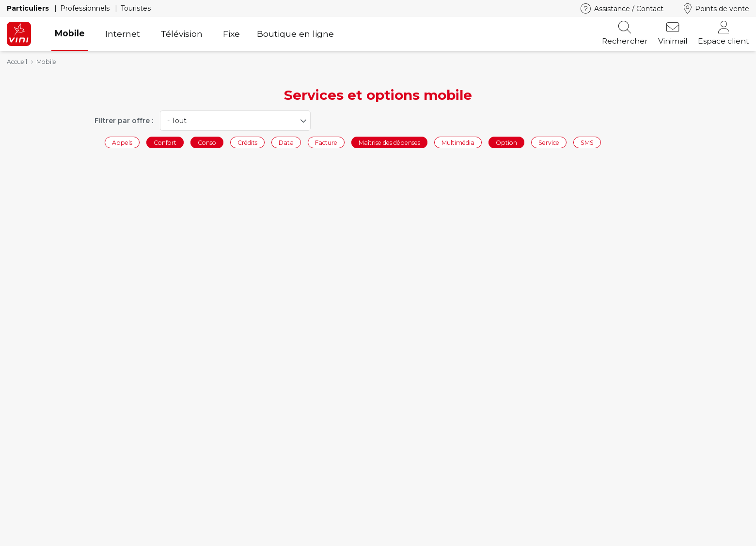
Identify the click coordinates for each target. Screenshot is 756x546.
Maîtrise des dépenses (389, 142)
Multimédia (458, 142)
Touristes (136, 8)
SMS (587, 142)
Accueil (17, 62)
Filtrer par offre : (124, 121)
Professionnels (86, 8)
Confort (165, 142)
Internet (123, 34)
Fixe (231, 34)
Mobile (70, 33)
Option (506, 142)
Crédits (247, 142)
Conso (207, 142)
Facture (326, 142)
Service (549, 142)
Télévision (181, 34)
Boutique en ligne (295, 34)
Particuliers (29, 8)
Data (286, 142)
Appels (122, 142)
